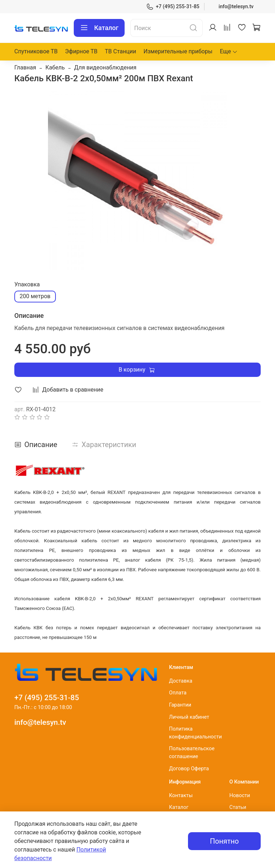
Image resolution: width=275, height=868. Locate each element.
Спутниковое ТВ (36, 51)
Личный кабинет (189, 717)
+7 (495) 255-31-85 (173, 7)
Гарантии (180, 705)
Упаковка (27, 284)
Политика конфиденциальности (196, 733)
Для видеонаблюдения (105, 67)
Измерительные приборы (178, 51)
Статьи (238, 807)
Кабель (55, 67)
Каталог (99, 28)
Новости (240, 796)
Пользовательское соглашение (192, 753)
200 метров (35, 296)
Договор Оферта (189, 769)
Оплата (178, 693)
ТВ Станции (120, 51)
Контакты (181, 796)
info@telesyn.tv (236, 6)
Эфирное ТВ (81, 51)
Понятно (224, 841)
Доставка (181, 681)
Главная (25, 67)
